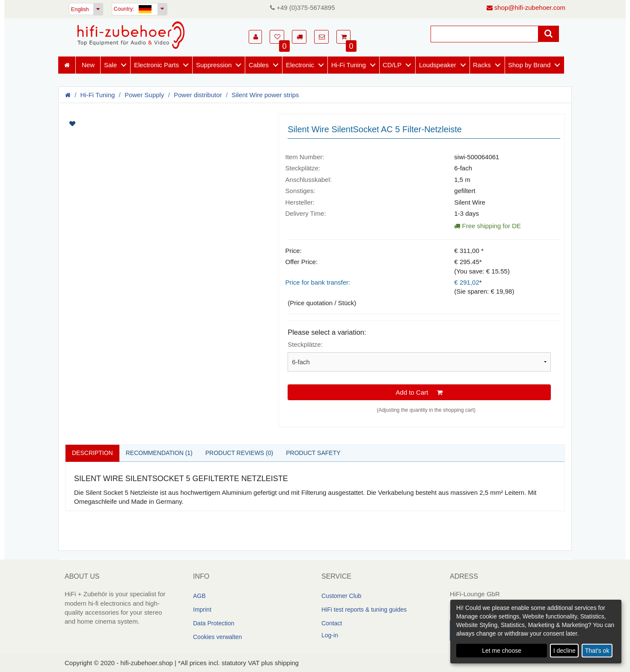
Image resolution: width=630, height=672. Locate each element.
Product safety (313, 453)
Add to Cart (419, 392)
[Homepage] (131, 35)
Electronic (300, 65)
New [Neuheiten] (88, 65)
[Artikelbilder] (165, 124)
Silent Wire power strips (265, 95)
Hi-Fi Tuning (349, 65)
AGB (199, 596)
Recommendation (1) (159, 453)
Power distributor (198, 95)
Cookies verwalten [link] (217, 637)
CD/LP (392, 65)
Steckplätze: (305, 344)
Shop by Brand (529, 65)
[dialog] (536, 632)
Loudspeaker (438, 65)
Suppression (214, 65)
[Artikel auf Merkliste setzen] (117, 124)
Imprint (202, 610)
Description (92, 453)
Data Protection (214, 623)
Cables (259, 65)
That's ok (597, 651)
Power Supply (144, 95)
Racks (482, 65)
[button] (255, 37)
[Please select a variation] (419, 362)
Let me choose (502, 651)
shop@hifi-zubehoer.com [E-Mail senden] (526, 7)
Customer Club (341, 596)
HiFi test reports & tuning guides (364, 610)
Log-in (330, 635)
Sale (110, 65)
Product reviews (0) (239, 453)
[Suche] (484, 34)
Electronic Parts (156, 65)
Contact (332, 623)
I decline (565, 651)
